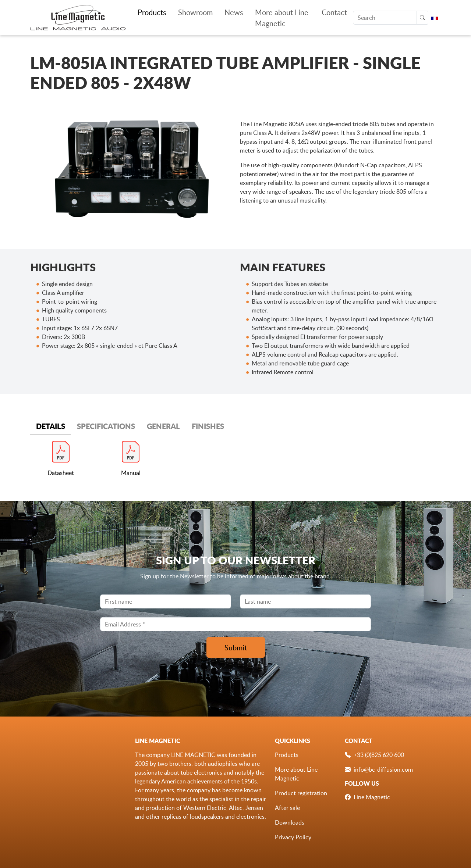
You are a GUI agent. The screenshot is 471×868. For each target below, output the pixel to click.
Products (152, 12)
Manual (131, 473)
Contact (334, 12)
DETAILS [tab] (51, 426)
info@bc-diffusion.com (383, 769)
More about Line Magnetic (282, 18)
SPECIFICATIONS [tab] (106, 426)
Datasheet (61, 473)
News (234, 12)
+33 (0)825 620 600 (379, 755)
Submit (236, 647)
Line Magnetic (372, 797)
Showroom (195, 12)
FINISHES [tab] (208, 426)
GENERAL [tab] (163, 426)
